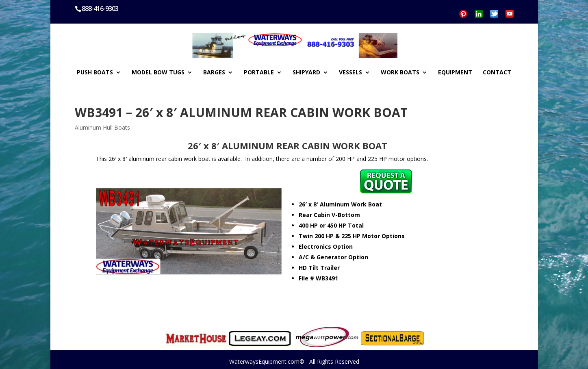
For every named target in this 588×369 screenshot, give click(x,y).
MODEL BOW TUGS (158, 73)
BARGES (214, 73)
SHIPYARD (306, 73)
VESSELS (350, 73)
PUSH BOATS (95, 73)
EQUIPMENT (455, 73)
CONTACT (497, 73)
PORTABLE (259, 73)
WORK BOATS (400, 73)
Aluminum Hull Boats (102, 127)
